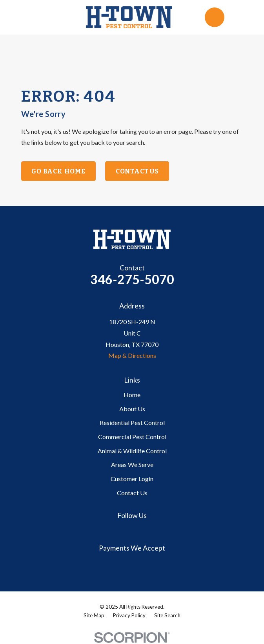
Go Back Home (58, 171)
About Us (132, 409)
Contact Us (137, 171)
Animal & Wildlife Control (132, 451)
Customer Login (132, 479)
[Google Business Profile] (123, 531)
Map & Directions (132, 355)
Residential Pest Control (132, 422)
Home (132, 395)
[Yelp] (141, 531)
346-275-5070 (132, 279)
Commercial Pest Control (132, 437)
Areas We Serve (132, 464)
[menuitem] (94, 616)
